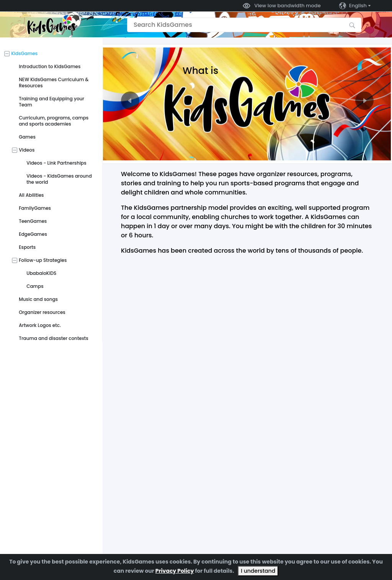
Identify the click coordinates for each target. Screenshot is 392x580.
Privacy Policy (175, 571)
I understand (258, 571)
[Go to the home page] (51, 25)
